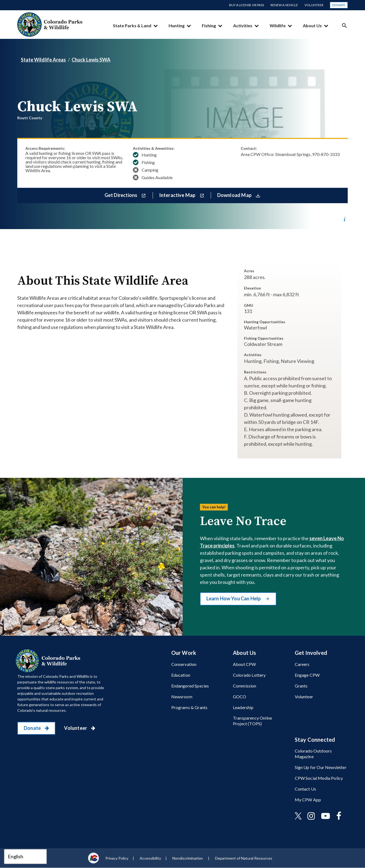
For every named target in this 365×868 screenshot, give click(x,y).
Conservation (184, 664)
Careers (302, 664)
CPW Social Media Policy (319, 778)
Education (181, 675)
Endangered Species (190, 686)
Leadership (243, 707)
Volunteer (314, 5)
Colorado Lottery (249, 675)
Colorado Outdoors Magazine (313, 754)
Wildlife (278, 25)
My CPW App (308, 800)
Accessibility (150, 858)
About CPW (244, 664)
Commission (245, 686)
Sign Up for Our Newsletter (321, 767)
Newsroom (182, 697)
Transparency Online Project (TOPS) (252, 721)
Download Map (235, 195)
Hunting (177, 25)
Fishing (209, 25)
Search (344, 25)
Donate (339, 5)
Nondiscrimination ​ (188, 858)
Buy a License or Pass (247, 5)
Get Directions (121, 195)
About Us (312, 25)
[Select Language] (25, 857)
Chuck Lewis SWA (91, 60)
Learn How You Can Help (234, 598)
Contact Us (306, 789)
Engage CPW (307, 675)
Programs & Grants (190, 707)
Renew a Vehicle (284, 5)
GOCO (240, 697)
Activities (243, 25)
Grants (301, 686)
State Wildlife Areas (43, 60)
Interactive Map (178, 195)
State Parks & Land (132, 25)
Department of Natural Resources (244, 858)
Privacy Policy (117, 858)
